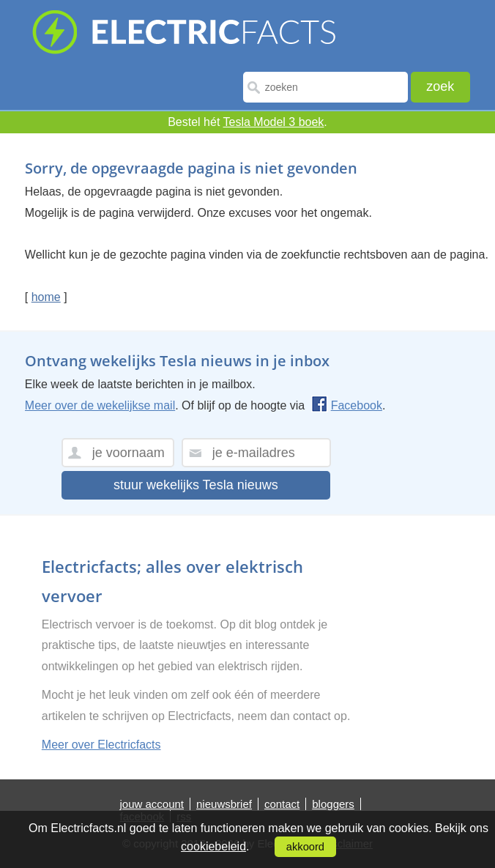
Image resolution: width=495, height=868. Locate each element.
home (46, 297)
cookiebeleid (213, 846)
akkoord (305, 847)
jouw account (152, 804)
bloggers (333, 804)
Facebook (347, 405)
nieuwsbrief (224, 804)
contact (282, 804)
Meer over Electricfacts (101, 745)
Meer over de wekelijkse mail (100, 405)
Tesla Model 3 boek (274, 122)
